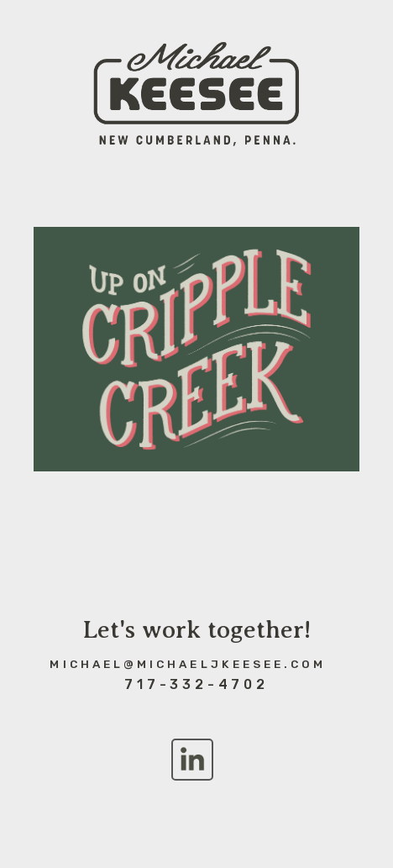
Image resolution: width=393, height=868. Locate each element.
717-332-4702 (196, 684)
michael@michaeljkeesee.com (188, 664)
